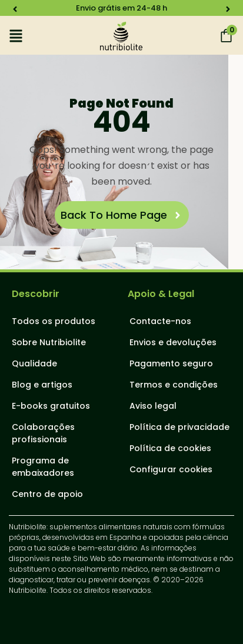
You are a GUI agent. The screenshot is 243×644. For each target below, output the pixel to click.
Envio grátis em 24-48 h (121, 8)
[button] (15, 9)
